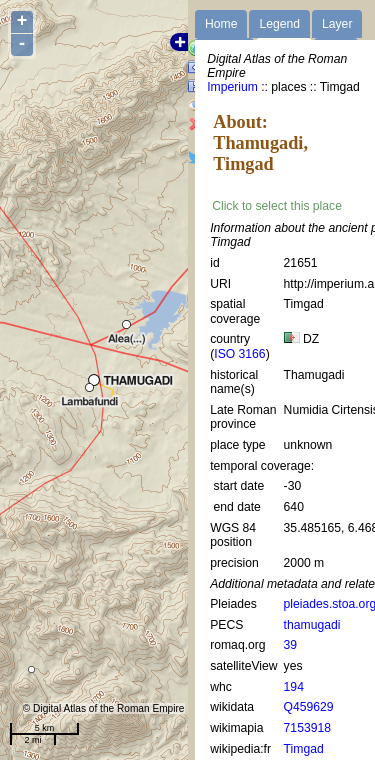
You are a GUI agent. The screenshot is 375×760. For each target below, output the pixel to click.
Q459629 (309, 707)
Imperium (232, 87)
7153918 (307, 728)
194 (294, 687)
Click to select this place (277, 206)
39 (291, 645)
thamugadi (312, 625)
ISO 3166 (239, 354)
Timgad (304, 749)
